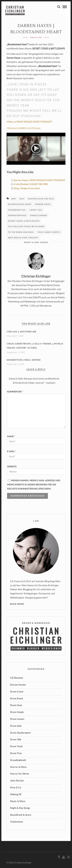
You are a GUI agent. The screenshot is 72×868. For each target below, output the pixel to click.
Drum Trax (16, 753)
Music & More (18, 801)
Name (11, 436)
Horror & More (18, 767)
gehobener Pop (17, 210)
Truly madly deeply (49, 232)
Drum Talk (16, 739)
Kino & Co (16, 787)
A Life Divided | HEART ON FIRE (31, 184)
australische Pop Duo (41, 199)
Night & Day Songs (36, 242)
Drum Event (17, 698)
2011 (22, 199)
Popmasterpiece (17, 215)
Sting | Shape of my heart (27, 188)
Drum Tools (16, 746)
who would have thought (23, 238)
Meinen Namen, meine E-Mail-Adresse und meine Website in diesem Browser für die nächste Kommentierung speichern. (34, 485)
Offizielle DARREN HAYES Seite (24, 128)
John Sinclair (17, 780)
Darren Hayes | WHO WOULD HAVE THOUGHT (39, 180)
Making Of (16, 794)
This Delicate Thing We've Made (26, 226)
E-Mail (12, 451)
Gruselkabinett (18, 760)
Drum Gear (16, 705)
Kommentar (15, 392)
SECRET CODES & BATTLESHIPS (24, 221)
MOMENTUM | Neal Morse (24, 360)
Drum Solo (16, 726)
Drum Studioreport (20, 733)
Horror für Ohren (20, 774)
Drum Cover (17, 691)
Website (12, 466)
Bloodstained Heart (20, 204)
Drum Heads (17, 712)
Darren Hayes (43, 204)
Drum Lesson (17, 719)
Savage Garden (39, 215)
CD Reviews (17, 678)
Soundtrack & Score (21, 815)
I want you (36, 210)
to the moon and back (21, 232)
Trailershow (17, 822)
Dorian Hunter (18, 685)
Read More (17, 604)
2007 (14, 199)
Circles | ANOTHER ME (21, 332)
